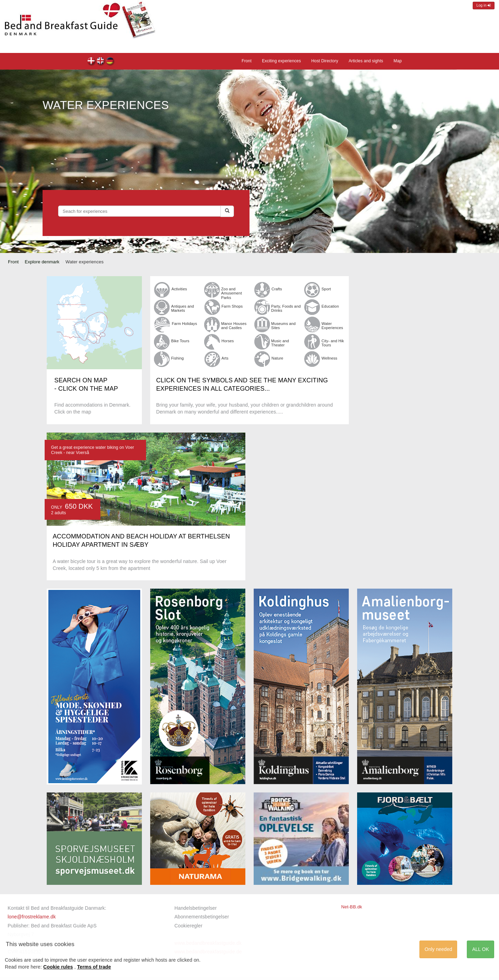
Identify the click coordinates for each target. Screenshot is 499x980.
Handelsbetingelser (196, 908)
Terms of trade (94, 967)
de (110, 62)
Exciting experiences (282, 61)
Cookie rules (58, 967)
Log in (484, 5)
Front (247, 61)
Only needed (438, 949)
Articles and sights (366, 61)
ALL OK (480, 949)
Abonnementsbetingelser (202, 917)
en (101, 62)
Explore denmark (42, 262)
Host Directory (325, 61)
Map (398, 61)
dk (92, 62)
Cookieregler (188, 926)
